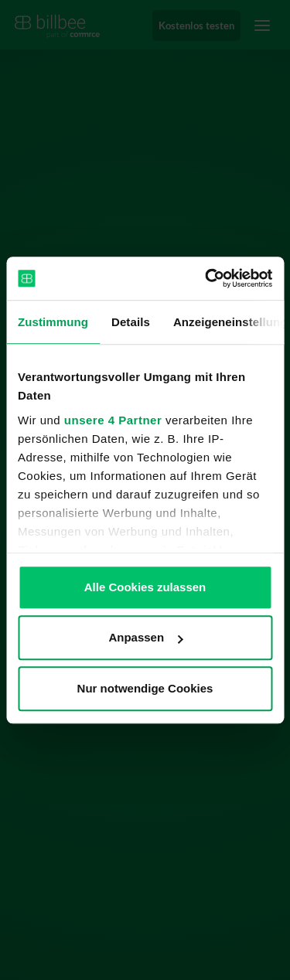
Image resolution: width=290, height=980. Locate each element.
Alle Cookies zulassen (145, 587)
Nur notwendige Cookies (145, 688)
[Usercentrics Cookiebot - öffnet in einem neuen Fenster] (206, 278)
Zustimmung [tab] (53, 322)
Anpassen (145, 637)
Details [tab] (131, 322)
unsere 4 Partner (113, 420)
